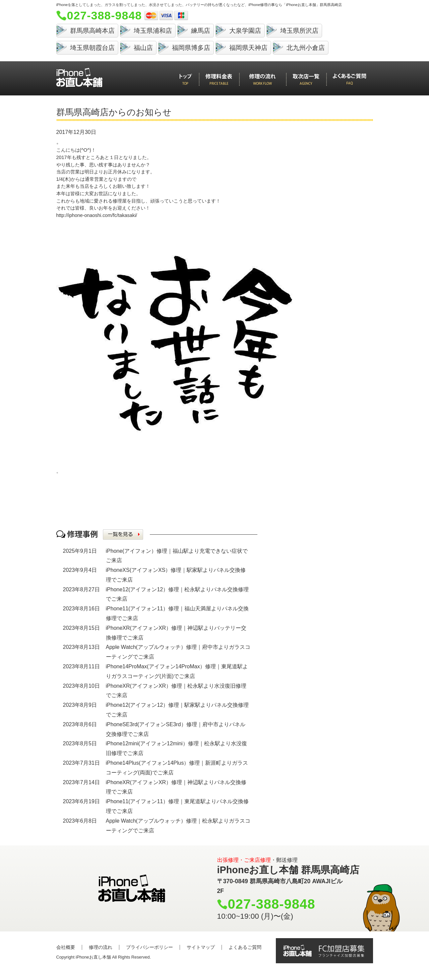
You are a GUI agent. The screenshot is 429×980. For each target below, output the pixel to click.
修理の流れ (101, 947)
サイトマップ (201, 947)
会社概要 (66, 947)
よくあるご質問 (245, 947)
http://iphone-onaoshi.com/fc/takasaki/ (97, 215)
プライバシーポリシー (149, 947)
